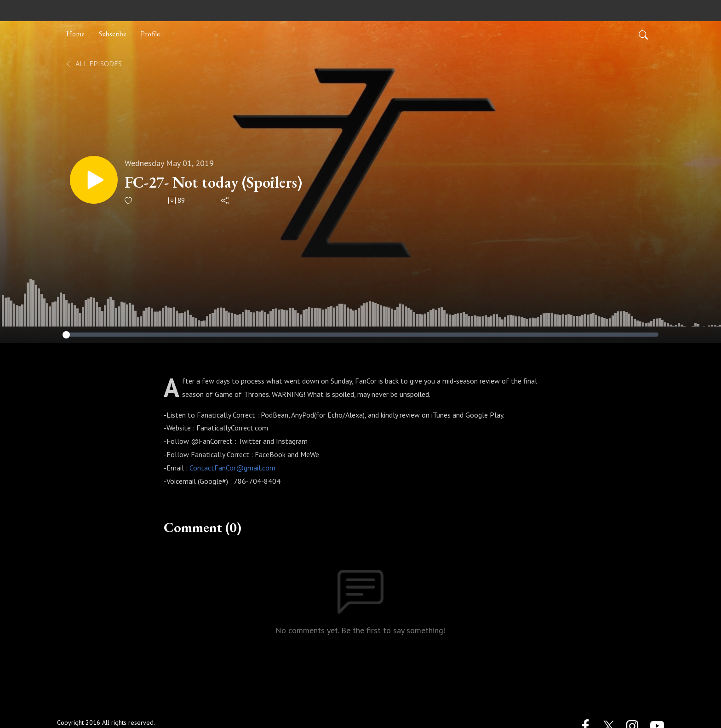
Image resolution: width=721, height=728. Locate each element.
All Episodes (93, 63)
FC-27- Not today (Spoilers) (213, 182)
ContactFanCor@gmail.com (232, 468)
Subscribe (113, 34)
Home (75, 34)
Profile (150, 34)
